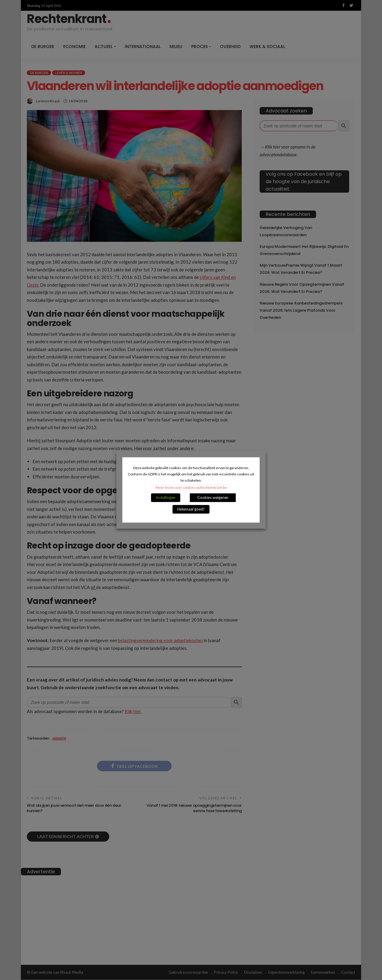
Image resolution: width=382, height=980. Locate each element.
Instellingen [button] (166, 498)
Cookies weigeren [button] (213, 498)
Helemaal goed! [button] (191, 509)
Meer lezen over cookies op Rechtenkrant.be (191, 488)
